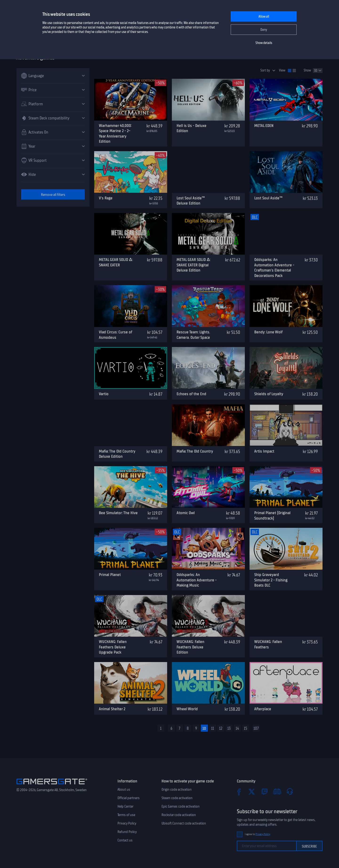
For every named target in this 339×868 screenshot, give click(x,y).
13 (229, 728)
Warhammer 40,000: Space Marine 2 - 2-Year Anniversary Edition (115, 134)
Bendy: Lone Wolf (268, 332)
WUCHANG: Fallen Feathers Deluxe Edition (190, 647)
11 (213, 728)
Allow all (264, 17)
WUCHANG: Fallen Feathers (268, 644)
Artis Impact (264, 451)
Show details (264, 43)
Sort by (265, 70)
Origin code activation (177, 789)
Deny (264, 30)
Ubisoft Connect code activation (184, 823)
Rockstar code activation (179, 815)
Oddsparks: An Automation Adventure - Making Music (197, 580)
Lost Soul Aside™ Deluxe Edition (191, 201)
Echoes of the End (191, 394)
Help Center (125, 806)
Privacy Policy (127, 823)
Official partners (129, 798)
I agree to (258, 834)
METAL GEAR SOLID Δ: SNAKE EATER (116, 262)
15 (246, 728)
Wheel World (187, 709)
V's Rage (106, 198)
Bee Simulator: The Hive (118, 513)
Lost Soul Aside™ (268, 198)
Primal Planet (110, 575)
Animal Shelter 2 (112, 709)
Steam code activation (177, 798)
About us (124, 789)
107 (256, 728)
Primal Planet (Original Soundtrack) (272, 515)
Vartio (104, 394)
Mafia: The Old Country (195, 451)
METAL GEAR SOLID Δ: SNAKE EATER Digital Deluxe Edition (194, 265)
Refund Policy (127, 832)
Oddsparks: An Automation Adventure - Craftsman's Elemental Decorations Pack (274, 268)
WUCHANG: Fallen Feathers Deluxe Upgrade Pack (113, 647)
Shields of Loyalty (269, 394)
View (282, 70)
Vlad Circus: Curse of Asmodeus (115, 335)
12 (221, 728)
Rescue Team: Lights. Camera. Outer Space (193, 335)
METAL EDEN (264, 126)
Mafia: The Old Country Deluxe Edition (117, 454)
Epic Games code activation (181, 806)
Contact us (125, 840)
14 (237, 728)
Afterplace (263, 709)
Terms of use (126, 815)
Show (307, 70)
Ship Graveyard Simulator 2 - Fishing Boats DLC (271, 580)
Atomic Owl (186, 513)
